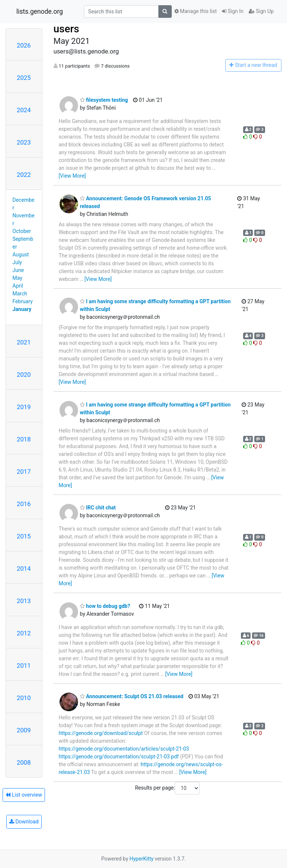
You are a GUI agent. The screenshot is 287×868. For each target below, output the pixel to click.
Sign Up (261, 11)
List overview (24, 795)
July (17, 262)
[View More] (72, 176)
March (20, 294)
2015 (24, 536)
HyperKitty (141, 859)
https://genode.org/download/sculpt (101, 733)
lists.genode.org (40, 12)
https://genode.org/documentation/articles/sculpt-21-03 (124, 749)
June (18, 270)
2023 (24, 142)
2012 (24, 633)
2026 (24, 45)
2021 (24, 342)
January (22, 309)
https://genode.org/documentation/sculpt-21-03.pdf (119, 757)
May (17, 278)
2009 (24, 730)
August (21, 255)
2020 (24, 375)
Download (24, 822)
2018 (24, 439)
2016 (24, 504)
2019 (24, 407)
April (18, 286)
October (22, 231)
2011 (24, 665)
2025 (24, 78)
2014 (24, 569)
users (66, 29)
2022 (24, 175)
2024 (24, 110)
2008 (24, 762)
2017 (24, 472)
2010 (24, 698)
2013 (24, 601)
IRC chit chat (98, 508)
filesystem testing (104, 100)
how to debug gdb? (105, 606)
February (23, 301)
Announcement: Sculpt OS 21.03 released (132, 696)
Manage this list (196, 11)
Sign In (233, 11)
